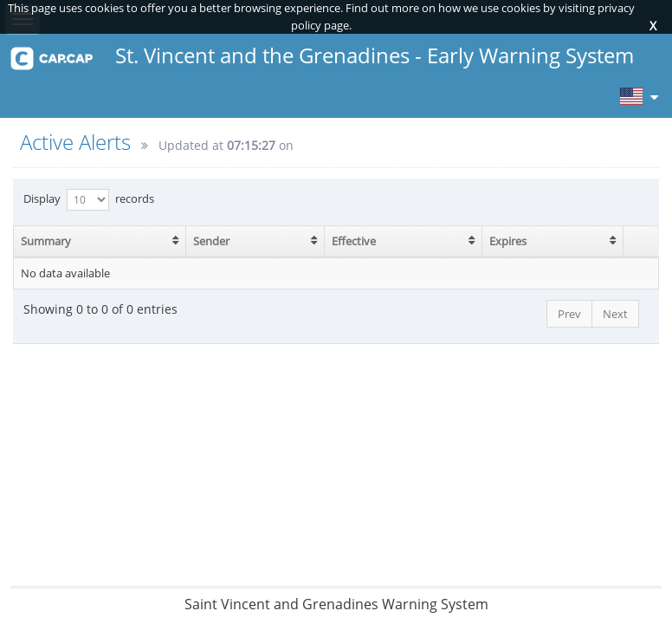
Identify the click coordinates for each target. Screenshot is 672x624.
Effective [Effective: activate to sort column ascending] (354, 241)
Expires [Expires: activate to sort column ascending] (508, 241)
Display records (89, 200)
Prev (569, 314)
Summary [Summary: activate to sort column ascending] (46, 241)
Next (615, 314)
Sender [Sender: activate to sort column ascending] (211, 241)
